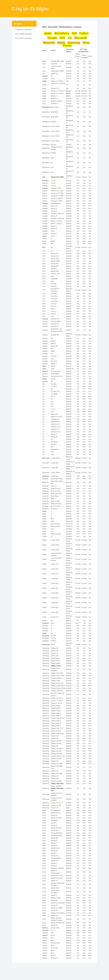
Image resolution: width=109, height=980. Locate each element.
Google (52, 38)
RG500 (53, 636)
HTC (62, 38)
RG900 (53, 641)
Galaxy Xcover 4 (57, 803)
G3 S (53, 396)
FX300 (53, 186)
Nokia (61, 43)
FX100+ (54, 181)
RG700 (53, 638)
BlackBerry (62, 33)
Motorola (49, 43)
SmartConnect (56, 371)
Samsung (74, 43)
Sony (86, 43)
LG (70, 38)
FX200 (53, 183)
